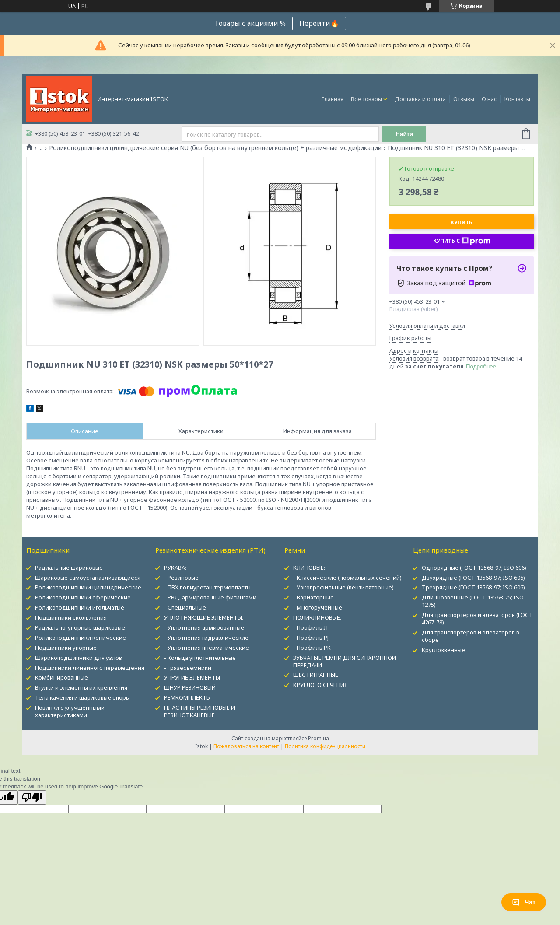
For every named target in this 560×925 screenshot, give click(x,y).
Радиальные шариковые (69, 568)
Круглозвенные (443, 650)
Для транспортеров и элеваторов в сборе (471, 636)
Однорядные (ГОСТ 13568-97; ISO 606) (474, 568)
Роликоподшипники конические (80, 638)
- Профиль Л (310, 627)
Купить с (462, 241)
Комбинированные (61, 677)
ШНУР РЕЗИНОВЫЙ (190, 687)
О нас (489, 99)
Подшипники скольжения (71, 617)
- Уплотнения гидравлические (206, 638)
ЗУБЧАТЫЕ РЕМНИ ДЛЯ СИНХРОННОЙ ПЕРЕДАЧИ (345, 661)
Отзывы (464, 99)
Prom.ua (318, 738)
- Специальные (185, 607)
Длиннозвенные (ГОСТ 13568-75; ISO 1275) (473, 601)
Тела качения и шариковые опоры (82, 697)
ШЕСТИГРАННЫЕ (316, 675)
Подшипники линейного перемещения (90, 668)
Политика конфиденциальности (325, 746)
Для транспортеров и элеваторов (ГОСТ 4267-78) (477, 618)
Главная (332, 99)
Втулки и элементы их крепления (81, 687)
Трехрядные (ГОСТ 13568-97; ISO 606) (473, 587)
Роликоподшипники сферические (83, 597)
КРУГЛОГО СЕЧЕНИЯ (320, 685)
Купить (462, 222)
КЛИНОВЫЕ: (309, 568)
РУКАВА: (175, 568)
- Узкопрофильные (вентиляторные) (343, 587)
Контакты (517, 99)
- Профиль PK (312, 648)
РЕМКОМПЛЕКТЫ (187, 697)
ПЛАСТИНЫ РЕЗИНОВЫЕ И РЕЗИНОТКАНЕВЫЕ (199, 711)
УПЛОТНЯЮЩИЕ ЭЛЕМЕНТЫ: (204, 617)
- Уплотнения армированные (204, 627)
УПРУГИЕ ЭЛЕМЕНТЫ (192, 677)
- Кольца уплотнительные (200, 658)
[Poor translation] (32, 797)
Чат (524, 902)
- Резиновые (181, 578)
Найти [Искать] (404, 134)
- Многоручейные (318, 607)
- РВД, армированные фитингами (210, 597)
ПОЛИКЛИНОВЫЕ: (317, 617)
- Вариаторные (313, 597)
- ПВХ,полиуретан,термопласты (207, 587)
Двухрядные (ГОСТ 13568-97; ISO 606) (473, 578)
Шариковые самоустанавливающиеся (88, 578)
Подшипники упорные (66, 648)
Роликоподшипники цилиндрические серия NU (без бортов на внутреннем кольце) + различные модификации (215, 148)
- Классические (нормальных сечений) (347, 578)
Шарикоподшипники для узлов (79, 658)
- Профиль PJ (311, 638)
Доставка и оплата (420, 99)
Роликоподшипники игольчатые (80, 607)
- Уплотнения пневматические (206, 648)
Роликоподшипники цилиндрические (88, 587)
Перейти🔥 (319, 23)
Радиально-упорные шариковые (80, 627)
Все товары (366, 99)
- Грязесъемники (188, 668)
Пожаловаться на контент (246, 746)
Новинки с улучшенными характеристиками (70, 711)
